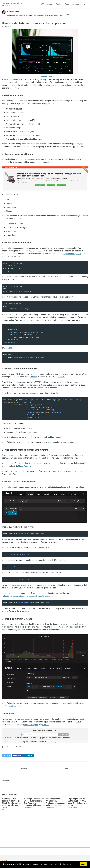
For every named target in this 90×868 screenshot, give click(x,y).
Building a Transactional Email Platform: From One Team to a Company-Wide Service (34, 802)
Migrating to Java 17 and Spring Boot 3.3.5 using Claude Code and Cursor (77, 802)
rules (64, 703)
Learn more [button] (68, 864)
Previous (23, 768)
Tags (67, 4)
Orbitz (44, 385)
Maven (38, 317)
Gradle (11, 348)
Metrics (65, 159)
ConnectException (28, 596)
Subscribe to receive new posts (45, 730)
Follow (69, 14)
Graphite (33, 377)
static (4, 256)
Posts (59, 4)
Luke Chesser (44, 76)
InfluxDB (61, 377)
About (50, 4)
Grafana (5, 455)
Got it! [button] (83, 864)
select (23, 471)
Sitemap (76, 4)
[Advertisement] (45, 833)
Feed (5, 860)
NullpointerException (11, 596)
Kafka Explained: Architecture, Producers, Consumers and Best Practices (55, 802)
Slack (20, 466)
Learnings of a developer (12, 4)
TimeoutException (44, 596)
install (50, 442)
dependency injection (72, 254)
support (33, 393)
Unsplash (51, 76)
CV (42, 4)
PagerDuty (28, 466)
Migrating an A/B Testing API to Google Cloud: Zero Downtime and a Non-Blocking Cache (11, 803)
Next (66, 768)
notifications (15, 706)
